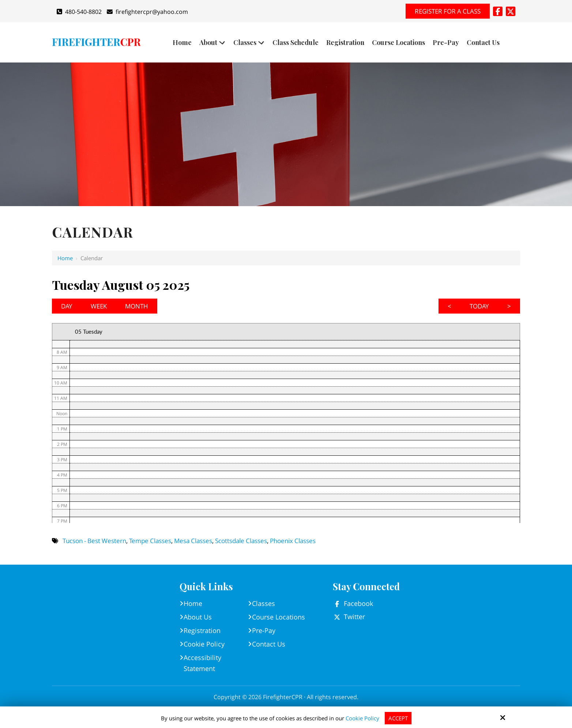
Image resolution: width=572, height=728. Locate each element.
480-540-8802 (79, 12)
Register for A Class (448, 11)
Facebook (358, 603)
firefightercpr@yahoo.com (147, 12)
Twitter (354, 617)
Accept (398, 718)
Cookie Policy (362, 718)
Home (65, 258)
